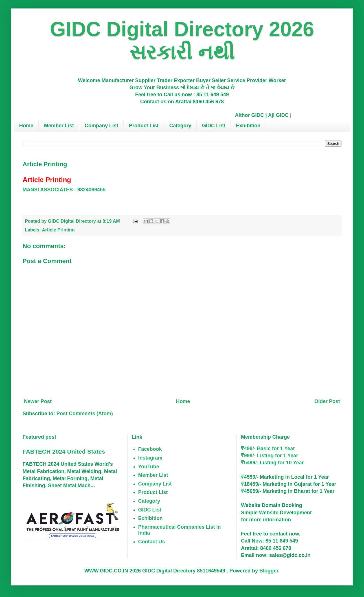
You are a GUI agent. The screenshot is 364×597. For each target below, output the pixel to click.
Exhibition (248, 126)
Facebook (150, 449)
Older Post (327, 401)
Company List (101, 126)
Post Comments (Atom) (85, 414)
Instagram (150, 458)
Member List (59, 126)
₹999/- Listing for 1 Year (270, 456)
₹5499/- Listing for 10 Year (272, 463)
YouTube (149, 467)
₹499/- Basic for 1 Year (268, 449)
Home (26, 126)
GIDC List (214, 126)
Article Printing (58, 230)
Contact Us (152, 542)
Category (180, 126)
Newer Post (38, 401)
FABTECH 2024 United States (64, 451)
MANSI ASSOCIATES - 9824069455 (64, 190)
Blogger (269, 571)
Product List (144, 126)
